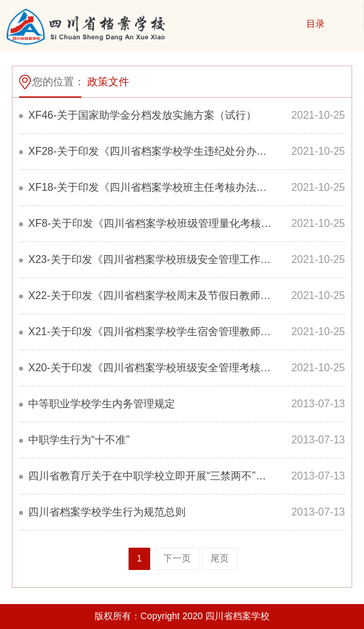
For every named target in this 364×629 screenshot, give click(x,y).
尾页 (220, 558)
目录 (315, 24)
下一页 (177, 558)
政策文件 (108, 82)
